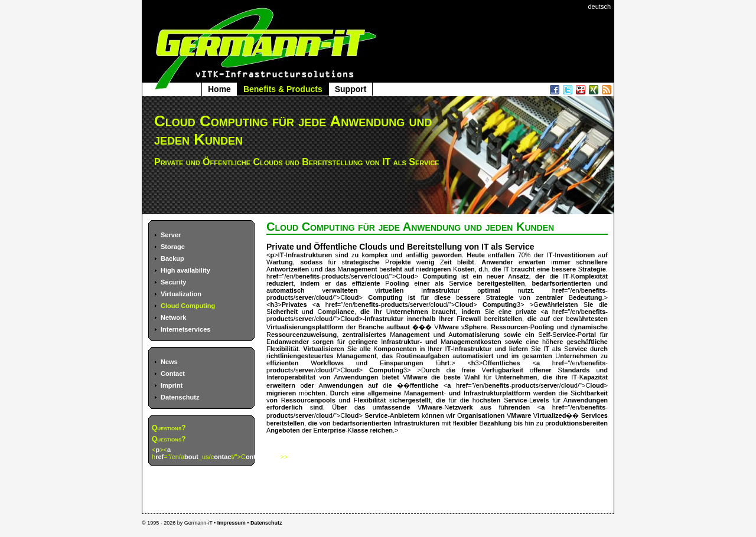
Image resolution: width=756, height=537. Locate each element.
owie (514, 335)
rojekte (400, 262)
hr (379, 312)
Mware (449, 327)
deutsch (599, 6)
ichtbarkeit (591, 393)
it (449, 423)
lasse (360, 430)
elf (547, 335)
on (527, 297)
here (556, 342)
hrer (447, 319)
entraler (551, 297)
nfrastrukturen (310, 255)
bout (191, 457)
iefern (519, 349)
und (431, 342)
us (488, 407)
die (497, 269)
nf (412, 255)
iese (444, 297)
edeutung (588, 297)
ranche (373, 327)
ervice (462, 283)
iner (423, 283)
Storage (173, 247)
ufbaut (400, 327)
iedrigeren (435, 269)
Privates (294, 304)
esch (577, 342)
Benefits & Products (283, 89)
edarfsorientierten (364, 423)
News (169, 362)
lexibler (466, 423)
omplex (377, 255)
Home (219, 89)
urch (601, 349)
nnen (436, 415)
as (332, 269)
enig (428, 262)
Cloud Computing (188, 306)
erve (361, 276)
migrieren (281, 393)
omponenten (397, 349)
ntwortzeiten (290, 269)
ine (545, 269)
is (520, 423)
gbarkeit (511, 370)
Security (173, 282)
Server (171, 235)
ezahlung (498, 423)
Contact (173, 374)
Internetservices (185, 329)
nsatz (520, 276)
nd (398, 255)
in (480, 276)
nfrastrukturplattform (498, 393)
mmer (562, 262)
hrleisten (565, 304)
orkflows (330, 363)
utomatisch (287, 290)
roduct (335, 276)
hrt (445, 363)
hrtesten (595, 319)
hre (563, 377)
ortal (589, 335)
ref (159, 457)
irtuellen (391, 290)
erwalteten (341, 290)
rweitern (283, 385)
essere (566, 269)
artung (282, 262)
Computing (439, 276)
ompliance (338, 312)
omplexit (589, 276)
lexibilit (282, 349)
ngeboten (285, 430)
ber (342, 407)
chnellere (594, 262)
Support (351, 89)
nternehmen (410, 312)
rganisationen (483, 415)
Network (173, 317)
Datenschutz (180, 397)
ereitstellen (505, 319)
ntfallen (503, 255)
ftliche (598, 342)
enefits (309, 276)
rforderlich (286, 407)
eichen (382, 430)
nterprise (332, 430)
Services (594, 415)
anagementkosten (474, 342)
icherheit (284, 312)
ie (556, 276)
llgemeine (386, 393)
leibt (467, 262)
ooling (400, 283)
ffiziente (368, 283)
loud (407, 276)
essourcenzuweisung (304, 335)
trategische (362, 262)
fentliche (425, 385)
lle (367, 349)
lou (379, 276)
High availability (185, 270)
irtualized (552, 415)
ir (453, 415)
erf (490, 370)
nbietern (407, 415)
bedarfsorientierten (561, 283)
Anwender (497, 262)
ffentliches (504, 363)
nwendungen (359, 377)
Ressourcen (509, 327)
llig (423, 255)
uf (605, 255)
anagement (360, 269)
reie (470, 370)
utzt (527, 290)
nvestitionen (576, 255)
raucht (525, 269)
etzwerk (461, 407)
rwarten (534, 262)
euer (497, 276)
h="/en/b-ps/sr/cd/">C (340, 276)
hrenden (517, 407)
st (465, 276)
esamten (539, 356)
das (387, 356)
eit (448, 262)
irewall (471, 319)
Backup (172, 258)
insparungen (403, 363)
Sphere (476, 327)
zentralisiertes (364, 335)
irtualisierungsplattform (307, 327)
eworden (449, 255)
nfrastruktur (441, 290)
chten (316, 393)
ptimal (490, 290)
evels (541, 400)
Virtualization (181, 294)
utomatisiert (475, 356)
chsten (490, 400)
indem (310, 283)
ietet (392, 377)
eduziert (281, 283)
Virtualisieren (324, 349)
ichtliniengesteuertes (301, 356)
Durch (340, 393)
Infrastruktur (384, 319)
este (454, 377)
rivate (528, 312)
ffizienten (284, 363)
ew (543, 304)
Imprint (172, 385)
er (540, 255)
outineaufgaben (425, 356)
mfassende (393, 407)
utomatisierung (476, 335)
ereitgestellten (503, 283)
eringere (365, 342)
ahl (475, 377)
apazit (593, 377)
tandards (576, 370)
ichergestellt (411, 400)
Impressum (232, 523)
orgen (325, 342)
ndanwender (290, 342)
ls (441, 283)
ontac (222, 457)
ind (343, 255)
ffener (542, 370)
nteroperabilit (289, 377)
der (540, 276)
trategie (594, 269)
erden (547, 393)
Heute (476, 255)
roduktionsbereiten (578, 423)
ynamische (591, 327)
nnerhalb (422, 319)
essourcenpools (311, 400)
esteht (392, 269)
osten (466, 269)
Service (376, 415)
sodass (311, 262)
